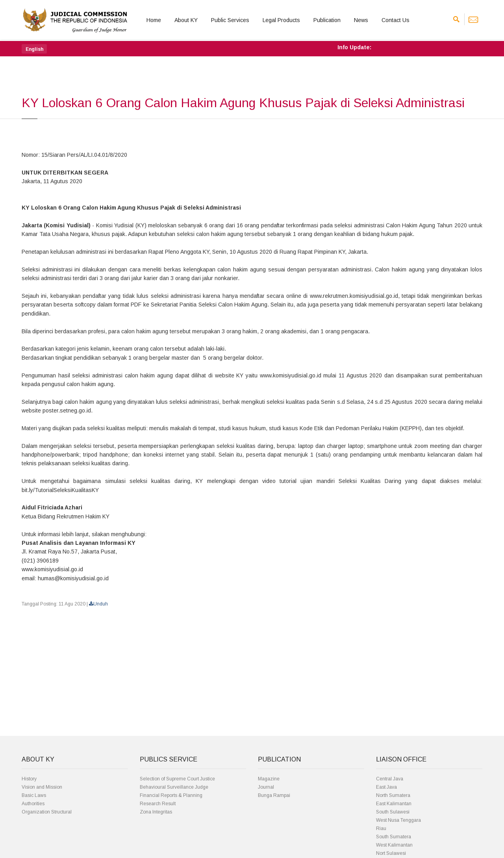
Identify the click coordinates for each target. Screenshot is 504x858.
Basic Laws (34, 795)
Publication (327, 20)
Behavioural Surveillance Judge (174, 787)
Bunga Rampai (274, 795)
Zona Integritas (156, 812)
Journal (266, 787)
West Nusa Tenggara (398, 820)
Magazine (269, 779)
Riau (381, 828)
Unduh (98, 604)
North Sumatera (393, 795)
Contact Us (396, 20)
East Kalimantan (394, 804)
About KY (186, 20)
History (29, 779)
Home (154, 20)
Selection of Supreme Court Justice (177, 779)
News (361, 20)
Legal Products (281, 20)
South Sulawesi (393, 812)
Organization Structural (47, 812)
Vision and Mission (42, 787)
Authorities (33, 804)
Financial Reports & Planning (171, 795)
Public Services (230, 20)
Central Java (390, 779)
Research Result (158, 804)
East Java (386, 787)
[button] (34, 49)
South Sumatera (394, 837)
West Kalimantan (394, 845)
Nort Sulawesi (391, 853)
